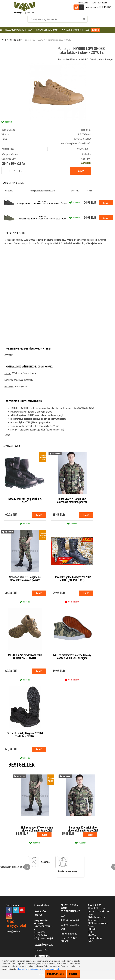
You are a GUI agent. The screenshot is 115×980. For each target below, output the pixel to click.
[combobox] (69, 149)
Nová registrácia (99, 3)
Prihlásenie (83, 3)
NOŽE (87, 30)
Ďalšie (96, 30)
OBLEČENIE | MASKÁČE (14, 30)
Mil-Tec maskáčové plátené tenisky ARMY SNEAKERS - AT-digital (72, 657)
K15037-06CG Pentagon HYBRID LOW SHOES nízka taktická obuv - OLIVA (42, 218)
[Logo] (24, 7)
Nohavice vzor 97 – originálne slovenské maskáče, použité (25, 579)
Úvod (4, 40)
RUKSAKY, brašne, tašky (47, 30)
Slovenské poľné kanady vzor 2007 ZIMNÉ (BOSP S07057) (72, 579)
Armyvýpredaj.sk (13, 932)
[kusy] (9, 171)
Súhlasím (72, 974)
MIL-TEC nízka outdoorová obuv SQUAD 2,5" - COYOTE (25, 657)
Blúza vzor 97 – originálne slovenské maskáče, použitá (72, 501)
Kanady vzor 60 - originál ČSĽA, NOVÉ (25, 501)
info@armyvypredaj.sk (44, 939)
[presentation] (27, 868)
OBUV (30, 30)
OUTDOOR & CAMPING (72, 30)
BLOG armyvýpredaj (16, 925)
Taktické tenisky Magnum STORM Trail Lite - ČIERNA (25, 736)
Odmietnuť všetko (51, 974)
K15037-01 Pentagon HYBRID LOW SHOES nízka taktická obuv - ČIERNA (42, 203)
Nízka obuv (18, 40)
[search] (84, 19)
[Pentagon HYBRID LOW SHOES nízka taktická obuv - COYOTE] (57, 64)
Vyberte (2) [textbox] (83, 149)
